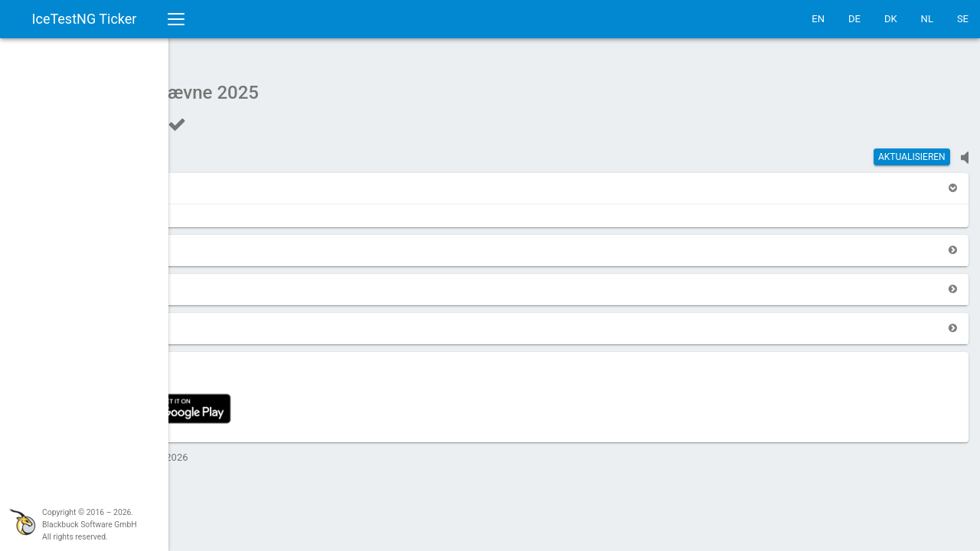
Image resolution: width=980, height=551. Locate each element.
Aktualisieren (912, 149)
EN (818, 19)
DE (854, 19)
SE (963, 19)
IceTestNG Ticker (85, 19)
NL (927, 19)
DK (891, 19)
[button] (216, 180)
